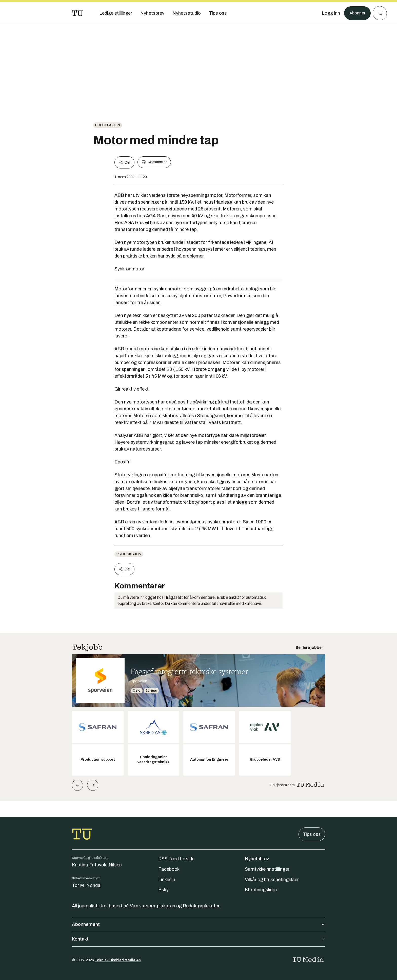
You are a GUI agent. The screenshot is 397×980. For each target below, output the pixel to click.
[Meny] (380, 13)
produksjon (108, 125)
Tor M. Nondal (87, 885)
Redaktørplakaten (202, 906)
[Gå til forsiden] (77, 13)
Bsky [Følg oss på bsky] (163, 890)
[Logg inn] (329, 13)
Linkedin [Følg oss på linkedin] (167, 880)
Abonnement (198, 924)
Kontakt (198, 939)
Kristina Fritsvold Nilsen (97, 865)
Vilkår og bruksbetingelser (272, 880)
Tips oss (312, 834)
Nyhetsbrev (257, 859)
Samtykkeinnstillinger (267, 869)
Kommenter (154, 162)
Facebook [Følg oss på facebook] (169, 869)
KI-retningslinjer (261, 890)
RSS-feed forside (176, 859)
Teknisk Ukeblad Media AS (118, 960)
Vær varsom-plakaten (153, 906)
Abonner (357, 13)
